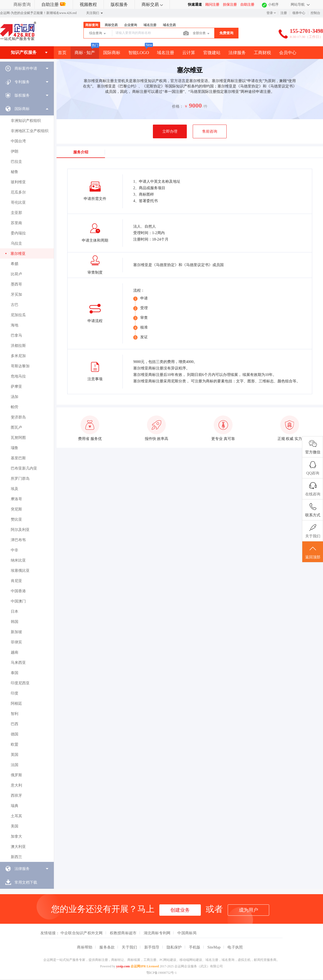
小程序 (273, 4)
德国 (15, 734)
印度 (15, 693)
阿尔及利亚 (20, 530)
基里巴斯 (18, 458)
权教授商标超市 (123, 933)
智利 (15, 714)
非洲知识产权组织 (26, 121)
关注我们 (95, 13)
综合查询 (98, 34)
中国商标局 (187, 933)
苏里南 (16, 223)
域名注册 (150, 25)
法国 (15, 765)
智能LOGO (139, 53)
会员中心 (288, 53)
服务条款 (107, 947)
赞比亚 (16, 519)
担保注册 (230, 4)
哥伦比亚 (18, 202)
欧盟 (15, 744)
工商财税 (262, 53)
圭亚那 (16, 213)
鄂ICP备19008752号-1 (162, 973)
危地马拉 (18, 376)
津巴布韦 (18, 540)
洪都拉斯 (18, 346)
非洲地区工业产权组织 (30, 131)
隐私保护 (174, 947)
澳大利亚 (18, 847)
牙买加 (16, 295)
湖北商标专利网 (157, 933)
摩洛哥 (16, 499)
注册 (284, 13)
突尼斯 (16, 509)
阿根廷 (16, 704)
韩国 (15, 622)
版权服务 (119, 4)
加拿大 (16, 836)
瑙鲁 (15, 448)
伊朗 (15, 151)
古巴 (15, 305)
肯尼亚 (16, 581)
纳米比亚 (18, 560)
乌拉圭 (16, 243)
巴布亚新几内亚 (24, 468)
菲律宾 (16, 642)
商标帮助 (85, 947)
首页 (62, 53)
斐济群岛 (18, 417)
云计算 (189, 53)
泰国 (15, 673)
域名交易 (169, 25)
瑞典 (15, 806)
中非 (15, 550)
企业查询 (131, 25)
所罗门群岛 (20, 479)
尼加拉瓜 (18, 315)
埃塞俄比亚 (20, 571)
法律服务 (237, 53)
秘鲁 (15, 172)
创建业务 (180, 910)
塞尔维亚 (18, 254)
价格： (178, 106)
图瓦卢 (16, 427)
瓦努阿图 (18, 438)
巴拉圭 (16, 162)
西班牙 (16, 796)
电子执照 (235, 947)
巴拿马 (16, 335)
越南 (15, 652)
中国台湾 (18, 141)
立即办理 (170, 131)
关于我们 (129, 947)
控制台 (315, 13)
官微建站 (212, 53)
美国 (15, 826)
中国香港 (18, 591)
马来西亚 (18, 663)
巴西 (15, 724)
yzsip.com (123, 966)
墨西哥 (16, 284)
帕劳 (15, 407)
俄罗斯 (16, 775)
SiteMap (214, 947)
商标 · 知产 (85, 53)
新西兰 (16, 857)
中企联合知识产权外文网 (82, 933)
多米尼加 (18, 356)
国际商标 (112, 53)
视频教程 (88, 4)
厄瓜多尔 (18, 192)
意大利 (16, 785)
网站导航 (300, 4)
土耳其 (16, 816)
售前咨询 (210, 131)
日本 (15, 611)
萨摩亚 (16, 387)
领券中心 (299, 13)
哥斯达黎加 (20, 366)
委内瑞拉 (18, 233)
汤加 (15, 397)
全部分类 (201, 34)
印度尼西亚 (20, 683)
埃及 (15, 489)
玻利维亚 (18, 182)
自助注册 (54, 4)
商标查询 (22, 4)
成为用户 (248, 910)
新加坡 (16, 632)
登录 (270, 13)
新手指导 (152, 947)
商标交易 (152, 4)
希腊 (15, 264)
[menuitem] (27, 68)
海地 (15, 325)
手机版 (195, 947)
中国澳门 (18, 601)
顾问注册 (212, 4)
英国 (15, 755)
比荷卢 (16, 274)
